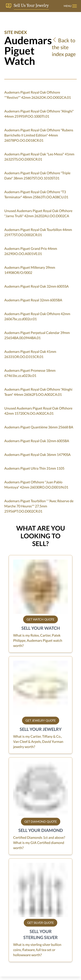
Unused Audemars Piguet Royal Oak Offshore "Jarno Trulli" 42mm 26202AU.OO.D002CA (38, 213)
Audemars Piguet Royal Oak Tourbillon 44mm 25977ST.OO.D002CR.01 (38, 232)
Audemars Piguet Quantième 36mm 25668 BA (39, 427)
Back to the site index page (64, 47)
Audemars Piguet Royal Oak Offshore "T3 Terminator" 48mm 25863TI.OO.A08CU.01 (36, 194)
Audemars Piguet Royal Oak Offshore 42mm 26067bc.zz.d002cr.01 (37, 316)
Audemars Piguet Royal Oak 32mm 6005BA (37, 441)
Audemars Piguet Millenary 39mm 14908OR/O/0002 (30, 270)
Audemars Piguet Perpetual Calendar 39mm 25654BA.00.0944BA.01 (37, 335)
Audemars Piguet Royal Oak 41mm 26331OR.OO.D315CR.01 (30, 354)
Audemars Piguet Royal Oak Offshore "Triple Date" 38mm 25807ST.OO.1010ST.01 (37, 175)
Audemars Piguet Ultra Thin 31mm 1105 (34, 468)
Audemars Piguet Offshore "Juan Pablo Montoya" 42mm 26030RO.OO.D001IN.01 (36, 485)
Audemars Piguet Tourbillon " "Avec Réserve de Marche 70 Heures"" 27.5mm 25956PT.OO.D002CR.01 (39, 506)
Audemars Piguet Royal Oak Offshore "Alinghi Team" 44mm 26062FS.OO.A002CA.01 (38, 392)
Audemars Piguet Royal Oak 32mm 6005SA (37, 286)
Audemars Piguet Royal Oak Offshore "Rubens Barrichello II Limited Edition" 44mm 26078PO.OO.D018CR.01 (39, 135)
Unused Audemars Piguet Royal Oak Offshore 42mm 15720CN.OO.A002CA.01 (38, 411)
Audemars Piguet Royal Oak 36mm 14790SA (37, 454)
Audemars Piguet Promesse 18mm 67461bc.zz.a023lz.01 (30, 373)
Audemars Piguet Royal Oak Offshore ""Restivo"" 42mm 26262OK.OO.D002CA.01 (38, 95)
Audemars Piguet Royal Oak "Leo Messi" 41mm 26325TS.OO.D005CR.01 (39, 157)
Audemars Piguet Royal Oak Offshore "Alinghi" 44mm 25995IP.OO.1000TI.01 (39, 114)
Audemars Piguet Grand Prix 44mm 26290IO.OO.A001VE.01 (31, 251)
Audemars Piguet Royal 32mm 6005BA (33, 300)
